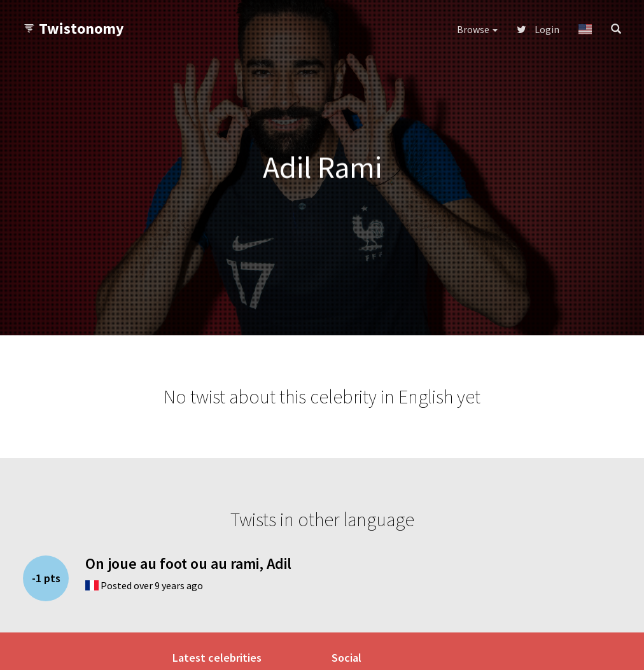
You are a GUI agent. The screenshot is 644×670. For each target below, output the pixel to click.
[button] (585, 29)
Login (538, 29)
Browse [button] (477, 29)
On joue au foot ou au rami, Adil (188, 563)
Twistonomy (73, 28)
